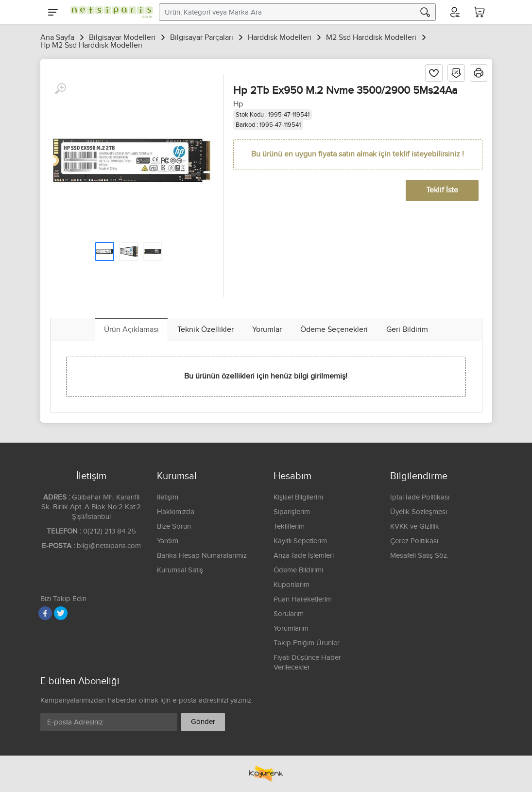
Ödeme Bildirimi (298, 570)
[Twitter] (61, 613)
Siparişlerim (292, 512)
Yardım (168, 541)
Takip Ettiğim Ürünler (307, 643)
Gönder (203, 722)
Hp (238, 104)
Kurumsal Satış (180, 570)
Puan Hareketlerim (303, 599)
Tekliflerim (289, 526)
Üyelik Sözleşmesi (419, 512)
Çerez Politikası (414, 541)
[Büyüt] (60, 89)
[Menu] (53, 12)
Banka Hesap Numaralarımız (202, 556)
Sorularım (289, 614)
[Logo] (109, 12)
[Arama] (425, 12)
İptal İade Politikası (420, 497)
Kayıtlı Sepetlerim (300, 541)
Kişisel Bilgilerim (298, 497)
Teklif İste (442, 190)
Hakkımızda (176, 512)
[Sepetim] (480, 12)
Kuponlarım (292, 585)
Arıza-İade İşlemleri (304, 556)
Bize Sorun (174, 526)
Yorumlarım (291, 628)
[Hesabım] (454, 12)
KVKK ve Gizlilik (415, 526)
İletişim (168, 497)
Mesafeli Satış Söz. (419, 556)
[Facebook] (45, 613)
